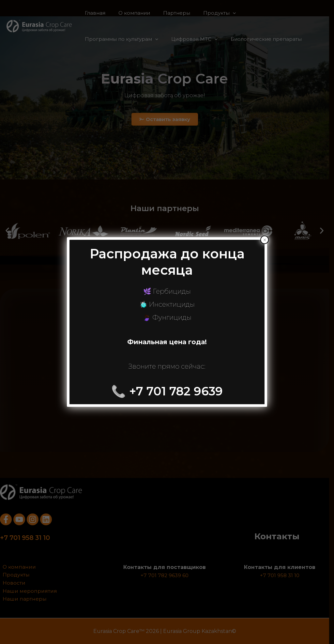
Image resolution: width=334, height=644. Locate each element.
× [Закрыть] (265, 240)
